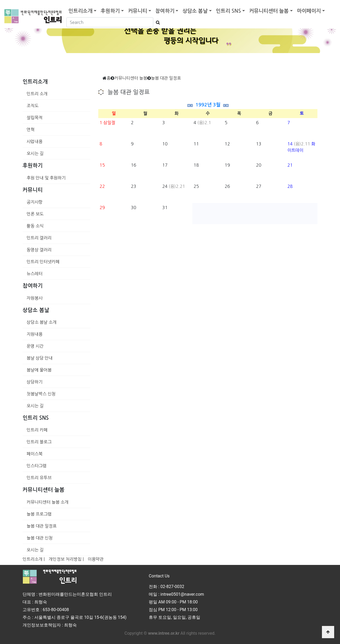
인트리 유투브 (39, 478)
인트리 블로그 (39, 442)
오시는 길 (35, 153)
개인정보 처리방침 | (66, 559)
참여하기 (165, 11)
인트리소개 (80, 11)
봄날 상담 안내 (40, 358)
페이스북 (35, 454)
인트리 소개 (37, 94)
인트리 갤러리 (39, 238)
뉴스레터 (35, 274)
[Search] (110, 22)
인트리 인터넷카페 (43, 262)
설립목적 (35, 118)
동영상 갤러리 (39, 250)
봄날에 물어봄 (39, 370)
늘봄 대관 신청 (40, 538)
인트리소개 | (34, 559)
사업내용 (35, 141)
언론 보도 (35, 214)
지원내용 (35, 334)
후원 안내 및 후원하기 (46, 178)
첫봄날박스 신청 (41, 394)
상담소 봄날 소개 (42, 322)
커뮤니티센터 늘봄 (269, 11)
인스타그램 (37, 466)
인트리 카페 (37, 430)
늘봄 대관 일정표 (42, 526)
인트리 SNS (228, 11)
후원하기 (110, 11)
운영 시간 (35, 346)
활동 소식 (35, 226)
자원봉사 (35, 298)
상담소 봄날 (195, 11)
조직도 (33, 106)
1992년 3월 (208, 105)
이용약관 (96, 559)
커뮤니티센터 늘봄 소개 (48, 502)
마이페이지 (309, 11)
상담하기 (35, 382)
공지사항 (35, 202)
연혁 (31, 129)
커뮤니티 (138, 11)
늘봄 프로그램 (39, 514)
